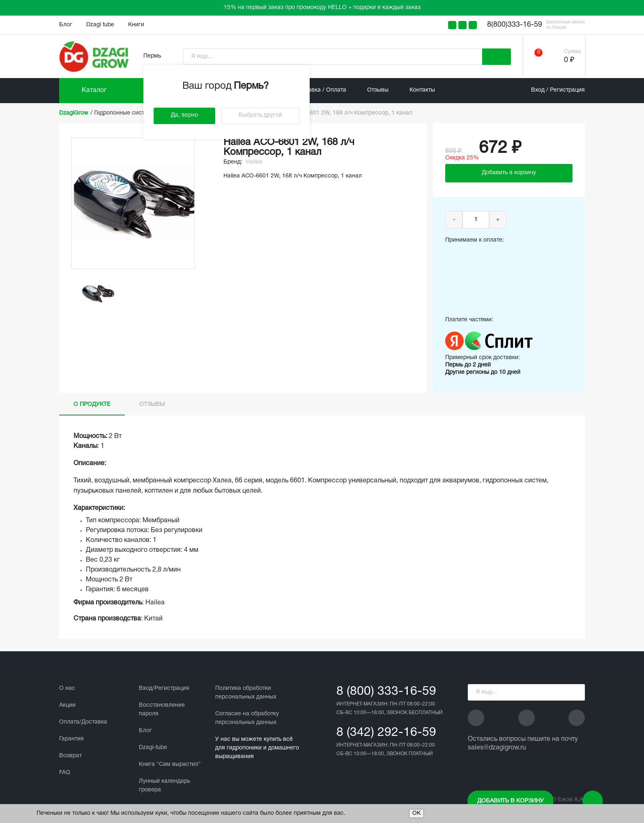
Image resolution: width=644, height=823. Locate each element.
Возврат (70, 756)
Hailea (254, 162)
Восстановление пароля (162, 710)
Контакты (422, 90)
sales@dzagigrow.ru (497, 748)
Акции (67, 705)
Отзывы (378, 90)
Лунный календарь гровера (164, 786)
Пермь (152, 56)
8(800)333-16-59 (515, 25)
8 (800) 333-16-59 (386, 692)
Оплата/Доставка (83, 722)
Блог (66, 25)
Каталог (94, 90)
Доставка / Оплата (321, 90)
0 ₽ (569, 60)
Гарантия (71, 739)
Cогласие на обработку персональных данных (247, 718)
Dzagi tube (100, 25)
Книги (136, 25)
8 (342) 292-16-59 (386, 733)
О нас (67, 688)
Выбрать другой (260, 115)
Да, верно (184, 115)
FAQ (65, 773)
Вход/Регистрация (164, 688)
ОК (416, 813)
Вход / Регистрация (558, 90)
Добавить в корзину (511, 801)
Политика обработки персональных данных (246, 693)
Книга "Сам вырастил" (170, 764)
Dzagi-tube (153, 748)
